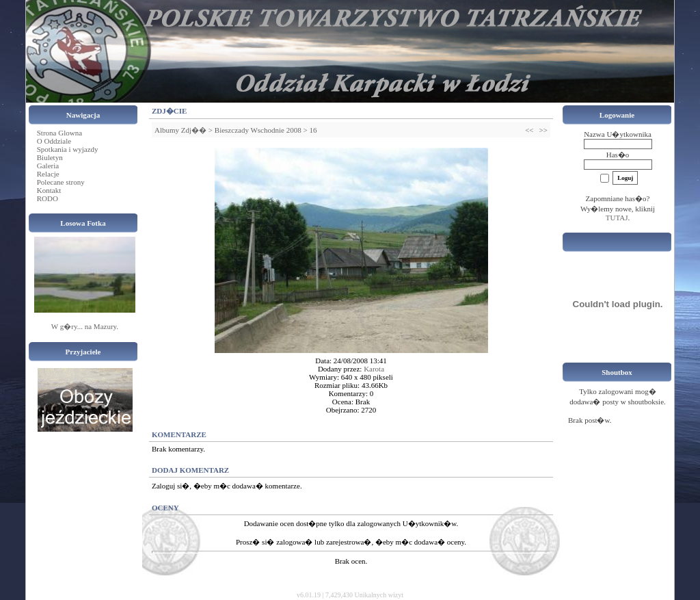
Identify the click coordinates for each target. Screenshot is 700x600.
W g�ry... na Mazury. (85, 326)
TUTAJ (617, 218)
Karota (374, 369)
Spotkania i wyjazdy (68, 149)
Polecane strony (61, 182)
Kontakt (49, 190)
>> (543, 130)
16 (313, 130)
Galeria (48, 166)
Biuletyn (50, 157)
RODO (48, 198)
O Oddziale (54, 141)
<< (529, 130)
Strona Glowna (59, 133)
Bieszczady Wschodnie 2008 (258, 130)
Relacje (48, 174)
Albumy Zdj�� (180, 130)
